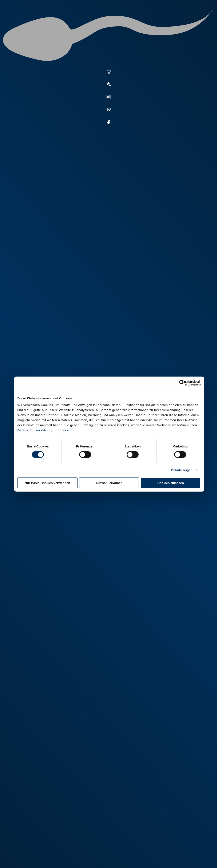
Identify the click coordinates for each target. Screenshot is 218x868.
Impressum (65, 430)
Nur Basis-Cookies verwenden (47, 483)
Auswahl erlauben (109, 483)
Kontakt (68, 859)
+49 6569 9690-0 (133, 845)
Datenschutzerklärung (35, 430)
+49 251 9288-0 (30, 840)
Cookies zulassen (171, 483)
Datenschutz (48, 859)
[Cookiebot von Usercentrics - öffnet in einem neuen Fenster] (182, 383)
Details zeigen (182, 470)
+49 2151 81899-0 (82, 845)
